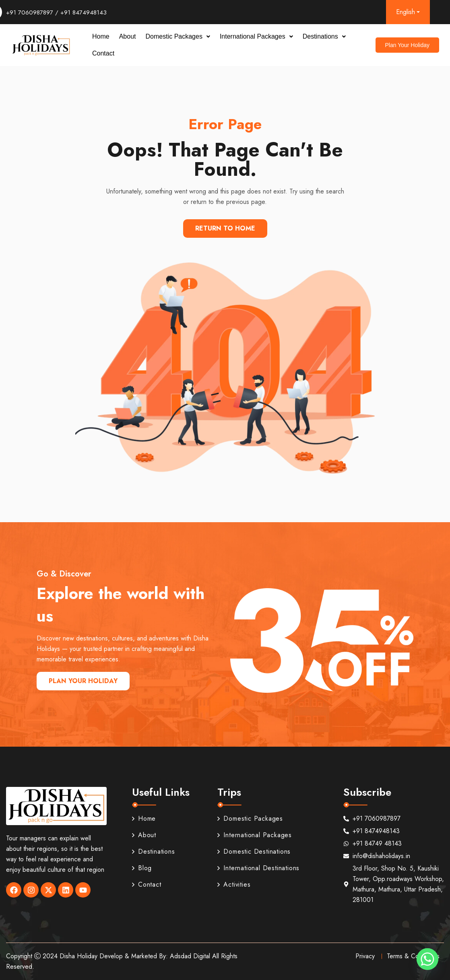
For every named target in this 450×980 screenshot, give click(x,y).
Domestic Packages (178, 36)
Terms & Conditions (413, 956)
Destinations (324, 36)
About (128, 36)
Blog (142, 868)
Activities (234, 884)
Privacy (365, 956)
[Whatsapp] (427, 959)
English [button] (406, 12)
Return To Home (225, 228)
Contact (103, 53)
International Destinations (258, 868)
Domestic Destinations (254, 851)
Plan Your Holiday (83, 681)
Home (101, 36)
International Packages (256, 36)
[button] (178, 37)
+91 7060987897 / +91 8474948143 (56, 12)
